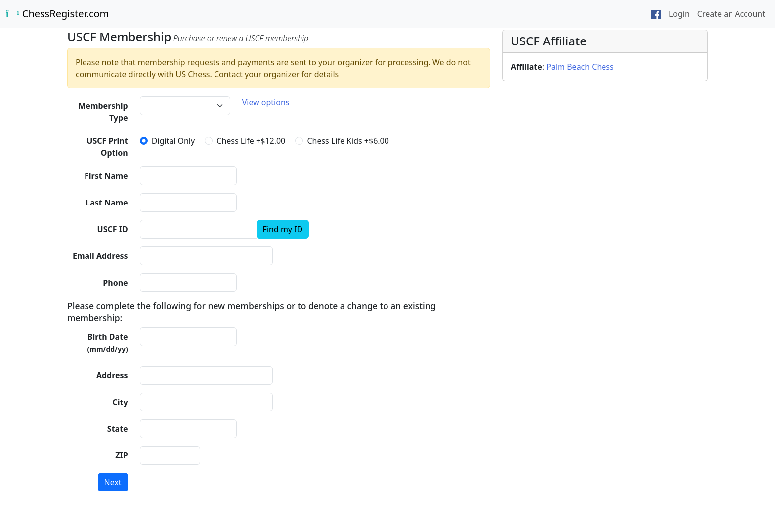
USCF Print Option (107, 147)
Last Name (107, 203)
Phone (115, 283)
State (118, 429)
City (120, 402)
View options (266, 102)
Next (113, 482)
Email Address (100, 256)
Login (679, 14)
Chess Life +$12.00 (251, 141)
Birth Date (108, 343)
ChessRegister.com (57, 14)
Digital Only (173, 141)
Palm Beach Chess (580, 67)
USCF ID (113, 229)
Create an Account (731, 14)
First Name (106, 176)
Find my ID (283, 229)
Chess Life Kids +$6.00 (348, 141)
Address (112, 375)
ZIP (121, 455)
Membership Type (103, 112)
